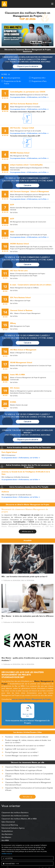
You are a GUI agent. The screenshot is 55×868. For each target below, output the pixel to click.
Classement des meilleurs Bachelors (15, 805)
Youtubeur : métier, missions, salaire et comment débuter (27, 729)
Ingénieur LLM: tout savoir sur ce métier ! (21, 741)
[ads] (27, 46)
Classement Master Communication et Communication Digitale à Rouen (29, 781)
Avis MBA (5, 833)
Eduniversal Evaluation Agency (13, 820)
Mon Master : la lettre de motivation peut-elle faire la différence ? (27, 617)
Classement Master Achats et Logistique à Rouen (24, 763)
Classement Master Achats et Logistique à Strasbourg (25, 759)
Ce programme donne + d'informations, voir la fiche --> (29, 97)
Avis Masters (6, 830)
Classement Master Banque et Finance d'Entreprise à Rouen (28, 771)
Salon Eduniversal (8, 814)
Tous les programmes (12, 78)
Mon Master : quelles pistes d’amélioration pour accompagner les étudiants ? (27, 659)
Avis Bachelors (7, 826)
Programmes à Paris (39, 81)
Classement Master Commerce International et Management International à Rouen (28, 776)
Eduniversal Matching (10, 817)
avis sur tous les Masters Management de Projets (31, 699)
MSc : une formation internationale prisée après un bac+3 (24, 577)
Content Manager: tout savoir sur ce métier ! (22, 748)
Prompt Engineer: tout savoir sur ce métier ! (22, 745)
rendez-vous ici (7, 854)
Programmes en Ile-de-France (13, 82)
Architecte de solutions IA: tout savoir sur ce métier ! (25, 738)
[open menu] (52, 4)
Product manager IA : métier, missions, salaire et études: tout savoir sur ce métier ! (28, 734)
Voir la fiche (14, 212)
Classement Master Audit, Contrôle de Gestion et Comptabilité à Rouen (29, 767)
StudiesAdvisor (7, 823)
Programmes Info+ (39, 78)
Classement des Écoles (10, 836)
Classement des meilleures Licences (15, 808)
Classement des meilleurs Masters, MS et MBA (19, 811)
